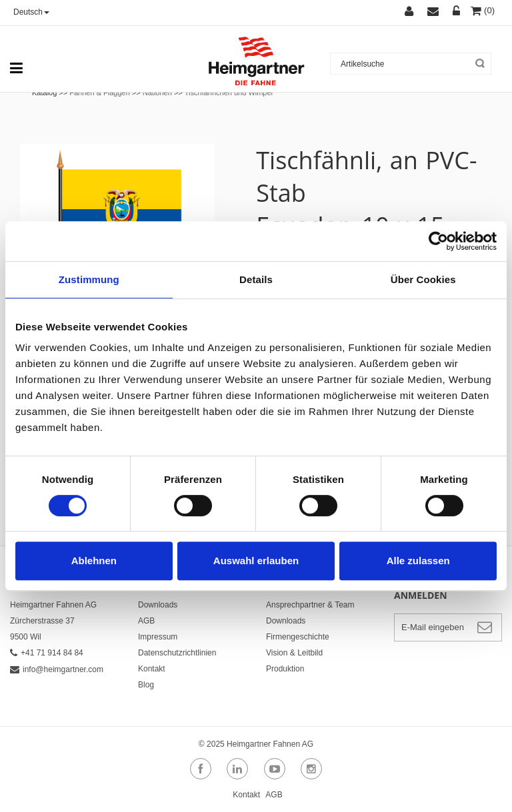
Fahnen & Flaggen (100, 93)
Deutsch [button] (31, 12)
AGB (146, 621)
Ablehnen (94, 561)
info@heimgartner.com (57, 669)
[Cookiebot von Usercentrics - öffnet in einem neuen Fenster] (438, 241)
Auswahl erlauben (256, 561)
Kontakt (152, 669)
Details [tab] (256, 279)
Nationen (157, 93)
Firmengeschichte (298, 637)
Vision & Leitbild (294, 653)
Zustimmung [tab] (89, 279)
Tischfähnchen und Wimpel (229, 93)
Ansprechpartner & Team (310, 605)
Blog (146, 685)
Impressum (158, 637)
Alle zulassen (418, 561)
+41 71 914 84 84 (47, 653)
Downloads (158, 605)
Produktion (285, 669)
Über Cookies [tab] (423, 279)
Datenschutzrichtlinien (177, 653)
